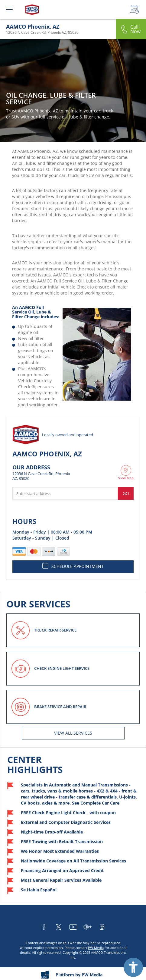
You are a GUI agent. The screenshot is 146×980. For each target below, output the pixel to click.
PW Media (96, 948)
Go (126, 493)
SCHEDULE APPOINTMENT (73, 566)
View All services (73, 733)
